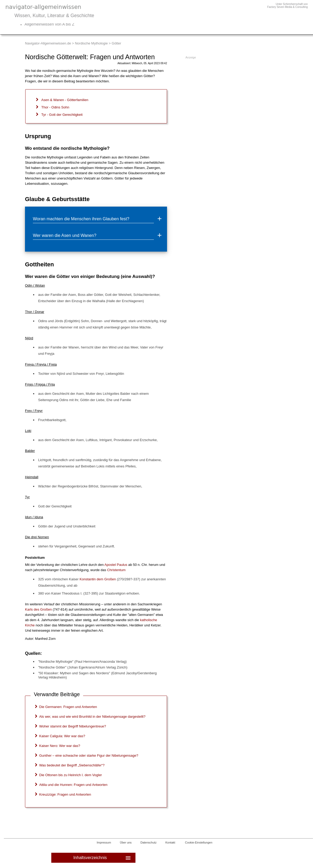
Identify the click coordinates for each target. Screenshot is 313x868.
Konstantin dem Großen (98, 579)
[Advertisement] (226, 94)
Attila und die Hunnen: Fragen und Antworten (73, 785)
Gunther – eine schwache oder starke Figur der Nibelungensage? (89, 755)
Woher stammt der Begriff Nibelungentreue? (73, 726)
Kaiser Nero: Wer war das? (60, 746)
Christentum (116, 570)
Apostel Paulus (116, 565)
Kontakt (170, 842)
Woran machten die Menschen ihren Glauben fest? (81, 219)
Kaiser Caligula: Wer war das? (62, 736)
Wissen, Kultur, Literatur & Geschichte (54, 16)
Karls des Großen (38, 609)
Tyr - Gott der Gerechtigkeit (62, 115)
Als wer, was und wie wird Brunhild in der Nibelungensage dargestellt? (92, 717)
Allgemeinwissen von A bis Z (49, 24)
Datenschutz (148, 842)
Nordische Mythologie (91, 43)
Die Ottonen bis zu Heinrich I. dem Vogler (70, 775)
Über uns (126, 842)
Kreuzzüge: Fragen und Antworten (65, 794)
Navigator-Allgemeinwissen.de (48, 43)
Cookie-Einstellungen (199, 842)
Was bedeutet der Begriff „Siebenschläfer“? (72, 765)
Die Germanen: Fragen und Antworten (68, 707)
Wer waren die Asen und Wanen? (65, 235)
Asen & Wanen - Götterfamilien (65, 100)
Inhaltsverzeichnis (102, 858)
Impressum (104, 842)
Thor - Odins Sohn (55, 107)
